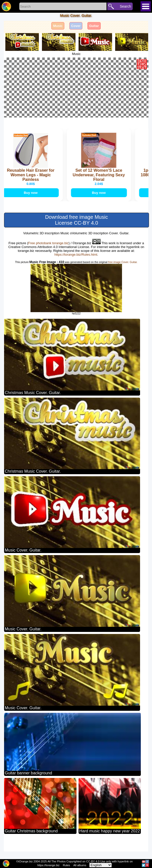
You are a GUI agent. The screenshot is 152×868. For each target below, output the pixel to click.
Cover (76, 26)
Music (58, 26)
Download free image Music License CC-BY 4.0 (77, 236)
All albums (80, 865)
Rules (66, 865)
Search (125, 6)
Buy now (32, 209)
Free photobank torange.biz (48, 260)
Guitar (94, 26)
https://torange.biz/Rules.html (76, 271)
